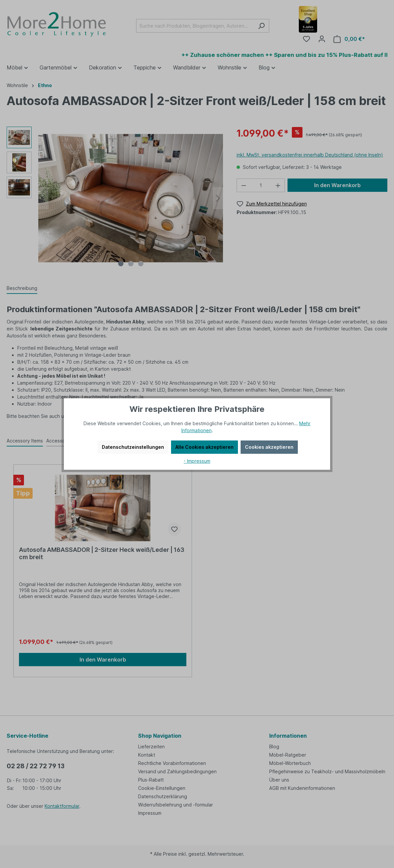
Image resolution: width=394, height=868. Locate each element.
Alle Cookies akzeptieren (204, 447)
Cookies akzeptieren (269, 447)
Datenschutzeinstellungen (133, 447)
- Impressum (197, 461)
